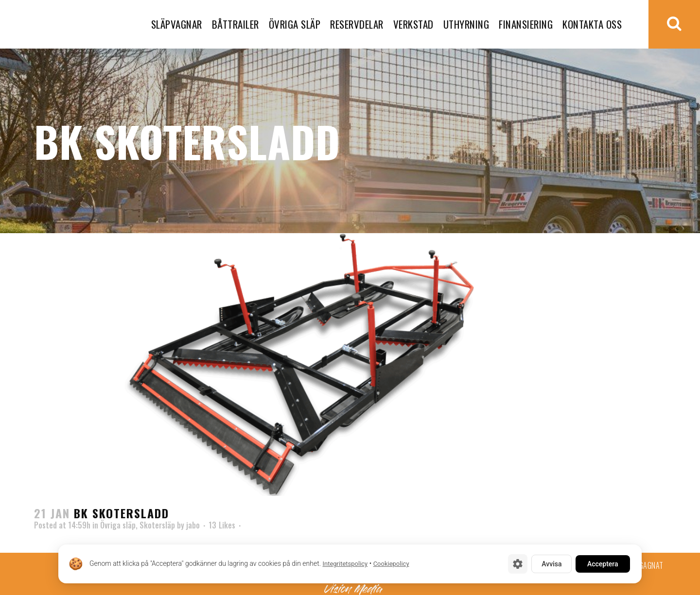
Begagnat (648, 565)
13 (222, 525)
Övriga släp (118, 525)
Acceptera (603, 564)
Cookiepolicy (391, 564)
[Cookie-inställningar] (518, 564)
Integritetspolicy (345, 564)
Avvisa (551, 564)
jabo (193, 525)
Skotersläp (157, 525)
